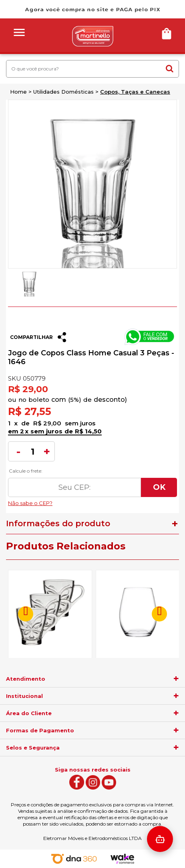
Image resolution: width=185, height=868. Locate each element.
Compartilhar (31, 337)
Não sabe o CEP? (92, 501)
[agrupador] (176, 679)
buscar (170, 68)
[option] (29, 283)
